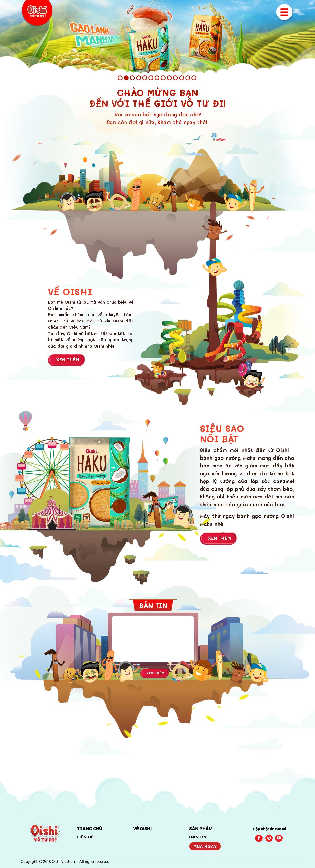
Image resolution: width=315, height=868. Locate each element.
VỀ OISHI (142, 829)
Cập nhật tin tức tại (270, 829)
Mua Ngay (205, 846)
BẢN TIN (198, 837)
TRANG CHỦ (90, 829)
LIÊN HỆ (85, 837)
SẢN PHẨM (201, 829)
